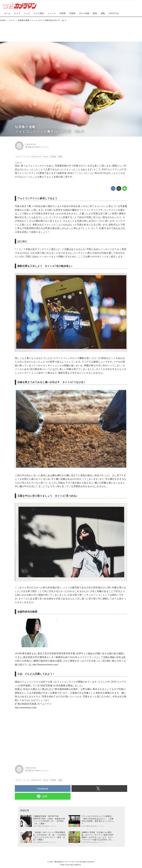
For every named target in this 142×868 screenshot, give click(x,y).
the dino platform (74, 865)
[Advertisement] (71, 31)
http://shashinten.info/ (26, 708)
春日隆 (28, 147)
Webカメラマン (42, 147)
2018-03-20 (31, 144)
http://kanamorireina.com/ (45, 665)
